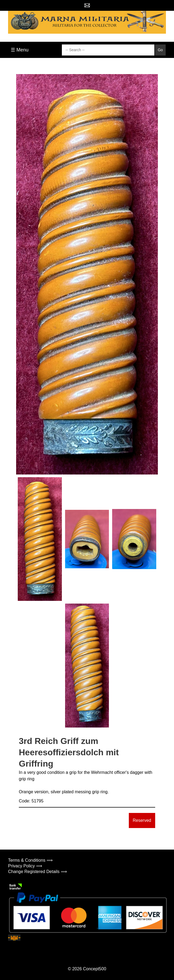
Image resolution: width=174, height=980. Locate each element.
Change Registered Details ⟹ (38, 872)
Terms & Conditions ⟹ (30, 860)
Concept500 (94, 969)
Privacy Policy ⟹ (25, 866)
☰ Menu (20, 50)
